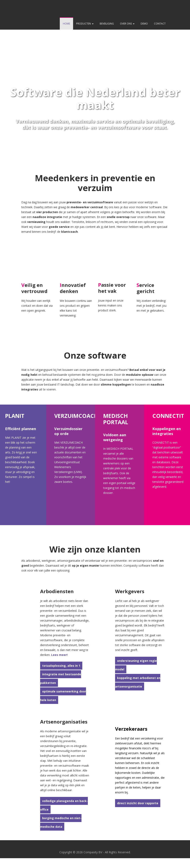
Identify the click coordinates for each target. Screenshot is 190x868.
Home (66, 24)
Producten (85, 24)
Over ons (127, 24)
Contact (160, 24)
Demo (144, 24)
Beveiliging (107, 24)
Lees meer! (59, 655)
